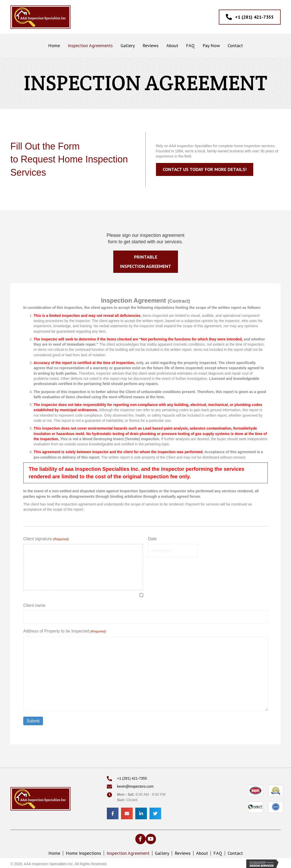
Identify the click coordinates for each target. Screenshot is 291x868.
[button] (140, 838)
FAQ (218, 852)
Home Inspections (83, 852)
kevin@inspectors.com (135, 785)
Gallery (162, 852)
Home (54, 852)
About (202, 852)
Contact (235, 852)
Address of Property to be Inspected (65, 630)
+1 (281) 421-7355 (132, 777)
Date (152, 539)
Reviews (183, 852)
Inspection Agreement (128, 852)
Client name (34, 605)
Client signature (46, 539)
